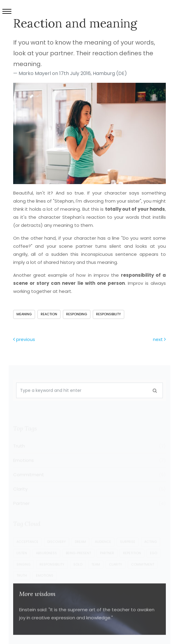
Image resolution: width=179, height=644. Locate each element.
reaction (49, 314)
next (159, 339)
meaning (24, 314)
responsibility (109, 314)
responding (77, 314)
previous (24, 339)
